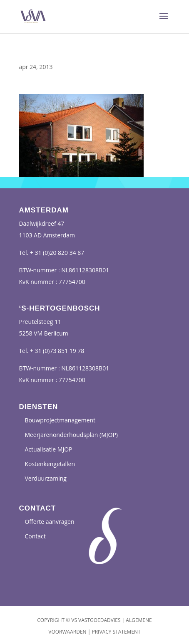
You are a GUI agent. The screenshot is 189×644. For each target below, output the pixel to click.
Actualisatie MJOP (48, 449)
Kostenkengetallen (50, 464)
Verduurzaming (45, 478)
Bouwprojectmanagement (60, 420)
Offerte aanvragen (49, 522)
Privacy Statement (116, 632)
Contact (35, 536)
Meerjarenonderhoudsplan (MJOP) (71, 435)
